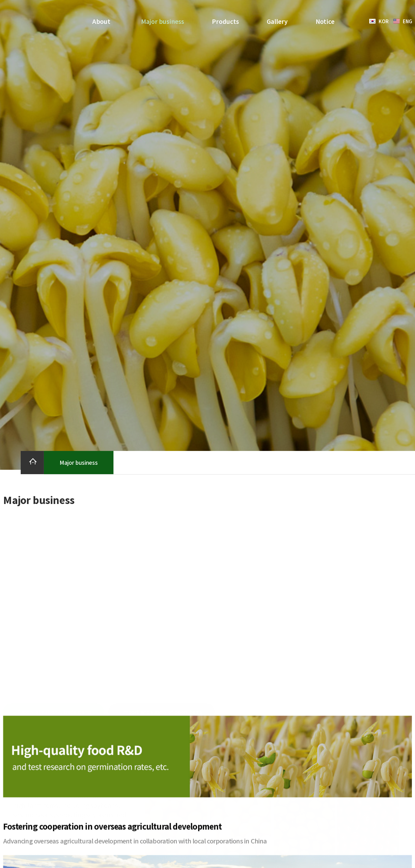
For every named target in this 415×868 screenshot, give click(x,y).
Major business (163, 21)
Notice (325, 21)
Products (225, 21)
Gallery (277, 21)
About (103, 21)
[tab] (54, 550)
